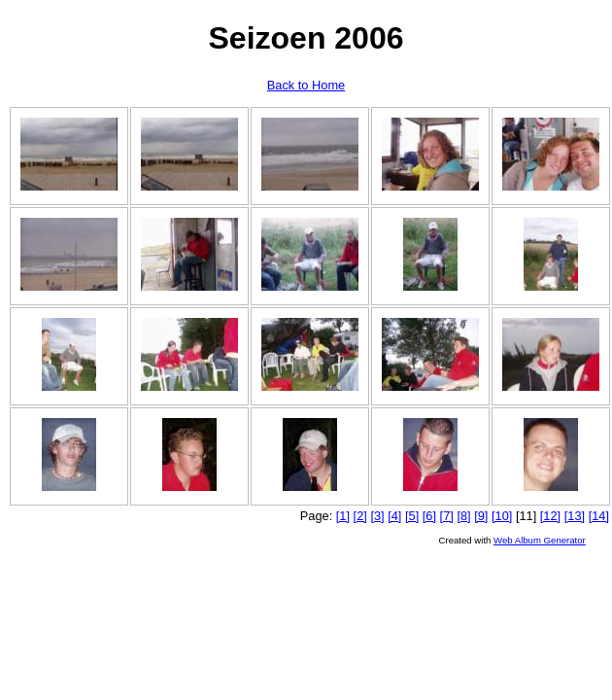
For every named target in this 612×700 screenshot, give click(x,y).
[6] (429, 516)
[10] (502, 516)
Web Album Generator (540, 540)
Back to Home (306, 85)
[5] (412, 516)
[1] (343, 516)
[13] (575, 516)
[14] (599, 516)
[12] (550, 516)
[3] (377, 516)
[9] (481, 516)
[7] (447, 516)
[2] (360, 516)
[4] (394, 516)
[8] (463, 516)
